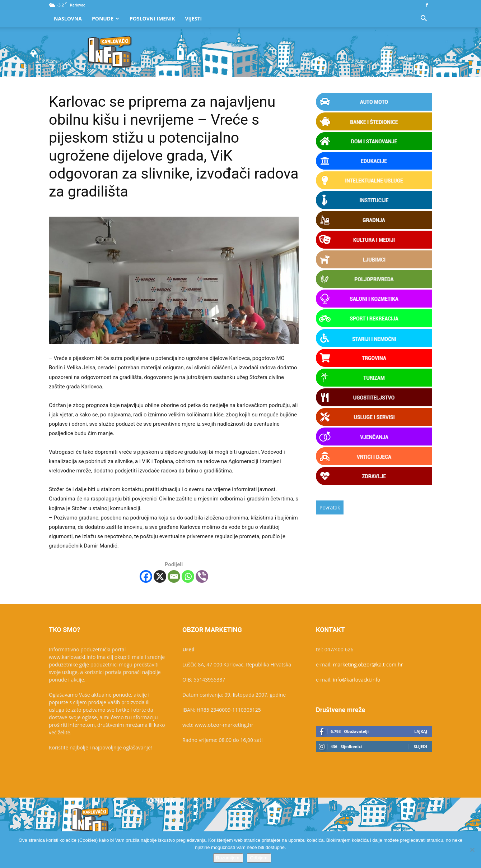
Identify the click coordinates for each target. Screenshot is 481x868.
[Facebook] (146, 576)
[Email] (174, 576)
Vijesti (194, 19)
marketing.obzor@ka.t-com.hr (368, 664)
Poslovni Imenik (152, 19)
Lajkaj (421, 731)
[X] (160, 576)
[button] (424, 19)
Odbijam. (259, 858)
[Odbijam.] (472, 850)
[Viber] (202, 576)
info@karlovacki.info (357, 680)
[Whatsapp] (188, 576)
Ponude (106, 19)
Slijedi (420, 746)
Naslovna (68, 19)
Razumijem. (228, 858)
